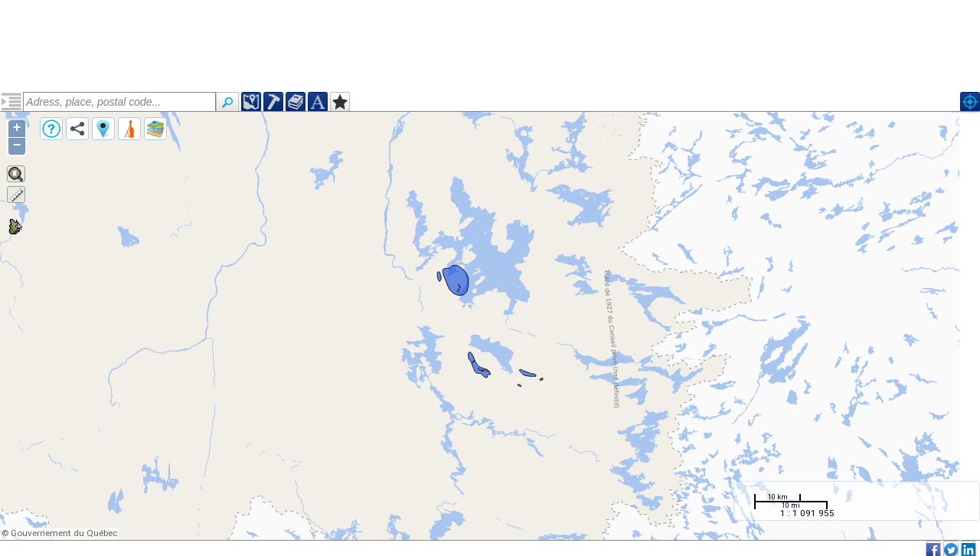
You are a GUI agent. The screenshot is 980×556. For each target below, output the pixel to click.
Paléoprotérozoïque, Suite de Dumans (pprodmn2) (113, 159)
